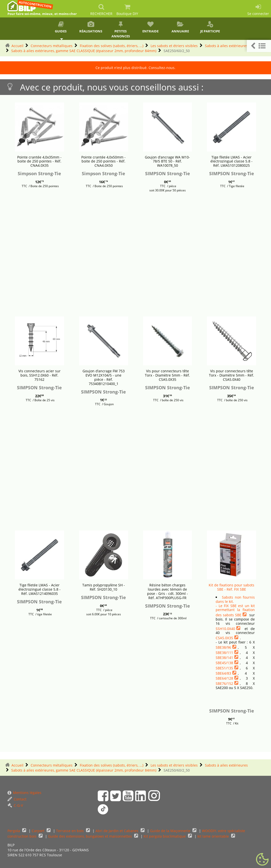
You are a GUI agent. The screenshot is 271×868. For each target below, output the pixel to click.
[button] (259, 46)
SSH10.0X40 (225, 629)
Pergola (14, 831)
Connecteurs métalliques (52, 46)
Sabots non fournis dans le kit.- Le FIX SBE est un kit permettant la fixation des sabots (235, 606)
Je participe (210, 27)
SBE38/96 (223, 647)
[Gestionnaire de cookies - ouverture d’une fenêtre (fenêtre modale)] (262, 860)
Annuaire (180, 27)
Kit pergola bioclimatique (165, 836)
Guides (61, 27)
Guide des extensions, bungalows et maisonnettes (90, 836)
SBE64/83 (223, 673)
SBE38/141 (224, 658)
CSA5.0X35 (224, 638)
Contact (17, 799)
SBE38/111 (224, 653)
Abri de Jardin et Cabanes (117, 831)
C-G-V (15, 805)
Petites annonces (121, 30)
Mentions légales (24, 793)
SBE (238, 615)
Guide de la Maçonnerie (171, 831)
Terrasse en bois (70, 831)
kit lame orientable (214, 836)
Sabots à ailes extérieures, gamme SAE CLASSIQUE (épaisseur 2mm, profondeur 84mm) (84, 51)
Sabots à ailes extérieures (226, 46)
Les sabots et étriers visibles (174, 46)
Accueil (17, 46)
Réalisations (91, 27)
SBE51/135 (224, 668)
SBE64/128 (224, 678)
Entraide (150, 27)
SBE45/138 (224, 663)
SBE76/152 (224, 683)
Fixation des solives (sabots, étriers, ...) (112, 46)
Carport (39, 831)
